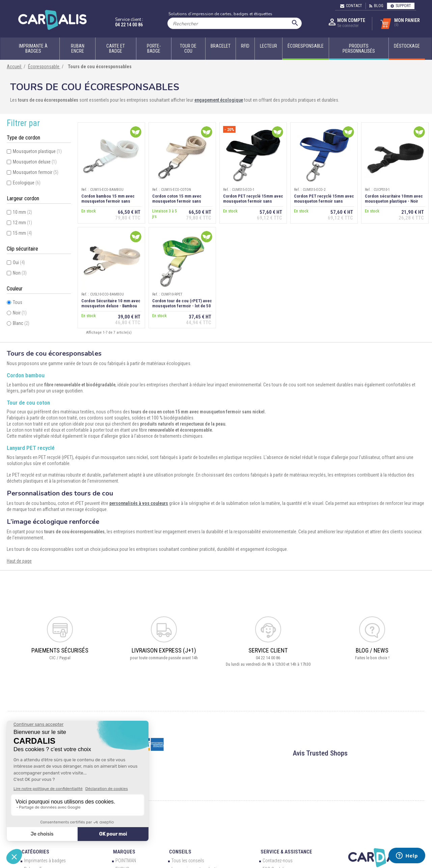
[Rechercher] (235, 23)
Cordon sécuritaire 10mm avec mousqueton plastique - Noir (394, 199)
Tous (18, 302)
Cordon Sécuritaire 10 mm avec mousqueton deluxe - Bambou (111, 303)
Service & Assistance (286, 852)
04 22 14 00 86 (129, 25)
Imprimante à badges (33, 48)
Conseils (180, 852)
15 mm (22, 233)
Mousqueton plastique (37, 151)
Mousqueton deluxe (35, 162)
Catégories (35, 852)
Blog (376, 6)
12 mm (22, 223)
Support (401, 6)
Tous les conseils (188, 861)
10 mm (22, 212)
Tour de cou (188, 48)
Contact (351, 6)
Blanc (21, 323)
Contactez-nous (278, 861)
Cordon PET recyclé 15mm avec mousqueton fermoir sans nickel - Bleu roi (324, 201)
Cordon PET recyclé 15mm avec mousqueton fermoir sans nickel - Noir (253, 201)
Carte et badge (116, 48)
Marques (124, 852)
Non (20, 273)
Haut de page (19, 561)
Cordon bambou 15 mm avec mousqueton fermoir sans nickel (108, 201)
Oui (19, 262)
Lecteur (268, 46)
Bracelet (221, 46)
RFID (245, 46)
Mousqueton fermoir (36, 172)
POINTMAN (126, 861)
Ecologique (27, 183)
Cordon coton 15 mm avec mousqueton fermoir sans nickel (177, 201)
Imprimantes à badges (45, 861)
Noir (20, 313)
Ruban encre (78, 48)
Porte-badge (154, 48)
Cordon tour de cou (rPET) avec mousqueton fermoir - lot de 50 (182, 303)
